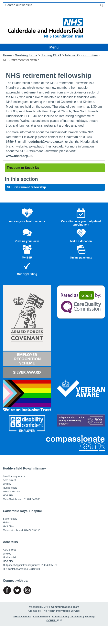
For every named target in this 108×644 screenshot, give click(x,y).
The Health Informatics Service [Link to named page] (61, 611)
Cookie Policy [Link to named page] (42, 616)
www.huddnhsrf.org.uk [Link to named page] (46, 146)
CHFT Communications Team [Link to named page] (61, 607)
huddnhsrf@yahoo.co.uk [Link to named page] (45, 142)
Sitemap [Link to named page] (90, 616)
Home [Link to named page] (7, 55)
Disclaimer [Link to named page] (76, 616)
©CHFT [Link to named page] (52, 620)
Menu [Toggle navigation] (54, 47)
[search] (54, 5)
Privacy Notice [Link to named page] (22, 616)
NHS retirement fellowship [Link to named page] (26, 187)
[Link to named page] (54, 27)
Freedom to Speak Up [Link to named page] (23, 168)
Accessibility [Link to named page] (60, 616)
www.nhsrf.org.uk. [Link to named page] (20, 156)
